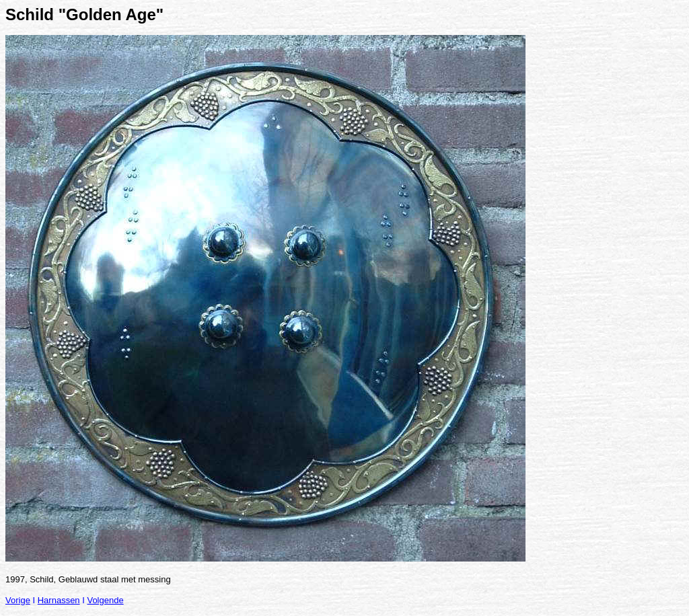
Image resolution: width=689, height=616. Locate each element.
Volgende (105, 600)
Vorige (18, 600)
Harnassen (59, 600)
